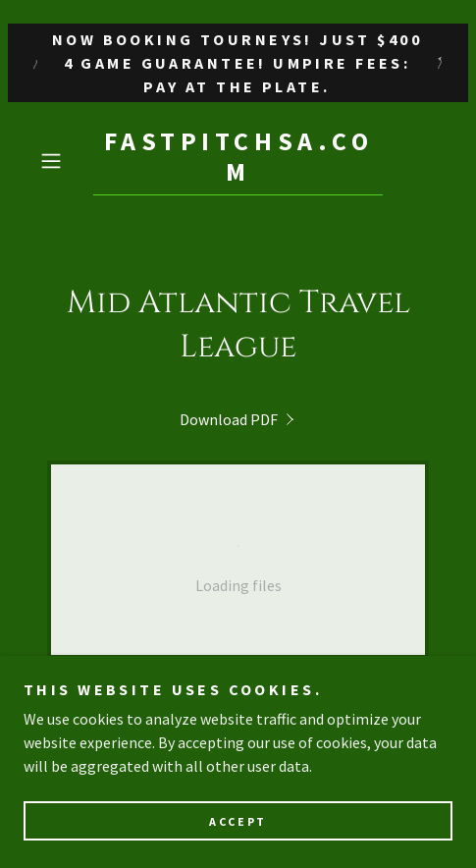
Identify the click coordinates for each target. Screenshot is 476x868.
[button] (62, 161)
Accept (238, 821)
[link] (238, 161)
